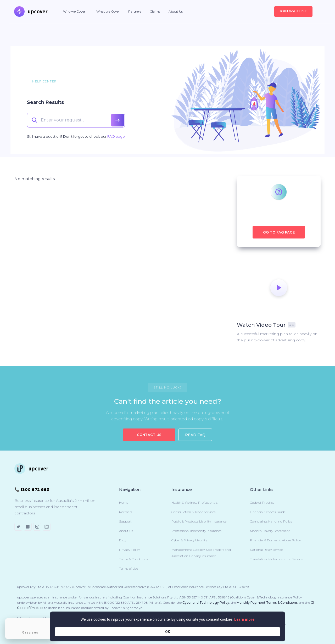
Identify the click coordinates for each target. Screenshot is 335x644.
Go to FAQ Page (279, 232)
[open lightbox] (279, 288)
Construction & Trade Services (193, 512)
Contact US (149, 439)
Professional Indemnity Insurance (196, 531)
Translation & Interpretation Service (276, 559)
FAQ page (116, 136)
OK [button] (272, 631)
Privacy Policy (129, 550)
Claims (155, 11)
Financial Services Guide (268, 512)
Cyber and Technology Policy (206, 603)
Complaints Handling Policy (271, 521)
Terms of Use (129, 568)
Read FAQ (195, 440)
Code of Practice (262, 503)
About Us (176, 11)
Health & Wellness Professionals (194, 503)
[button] (74, 12)
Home (124, 503)
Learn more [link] (219, 631)
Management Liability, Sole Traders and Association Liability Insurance (201, 553)
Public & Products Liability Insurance (199, 521)
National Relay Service (266, 550)
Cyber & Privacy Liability (189, 540)
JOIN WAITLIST (293, 11)
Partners (135, 11)
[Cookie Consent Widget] (167, 631)
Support (125, 521)
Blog (123, 540)
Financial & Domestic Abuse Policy (275, 540)
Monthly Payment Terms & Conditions (267, 603)
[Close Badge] (54, 620)
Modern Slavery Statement (270, 531)
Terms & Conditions (133, 559)
